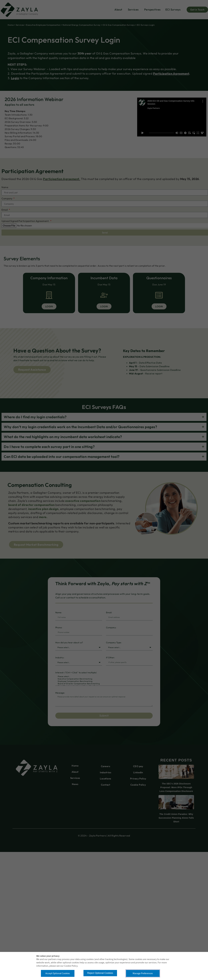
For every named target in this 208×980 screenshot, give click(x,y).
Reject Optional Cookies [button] (100, 973)
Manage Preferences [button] (143, 973)
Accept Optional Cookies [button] (58, 973)
